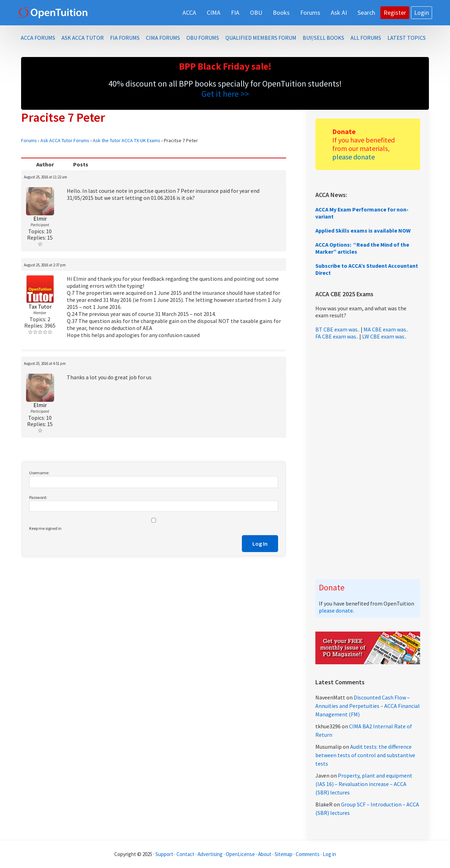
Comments (308, 854)
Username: (39, 473)
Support (164, 854)
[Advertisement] (368, 460)
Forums (29, 140)
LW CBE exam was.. (384, 336)
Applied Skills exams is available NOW (363, 230)
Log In (260, 544)
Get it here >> (225, 94)
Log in (329, 854)
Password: (38, 497)
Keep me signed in (45, 528)
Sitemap (284, 854)
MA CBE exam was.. (386, 329)
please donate (353, 157)
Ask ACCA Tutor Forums (65, 140)
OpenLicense (241, 854)
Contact (185, 854)
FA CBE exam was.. (337, 336)
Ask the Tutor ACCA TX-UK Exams (127, 140)
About (265, 854)
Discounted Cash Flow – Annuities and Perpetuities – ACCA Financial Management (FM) (368, 706)
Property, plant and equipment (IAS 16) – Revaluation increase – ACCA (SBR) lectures (364, 784)
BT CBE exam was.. (337, 329)
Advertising (210, 854)
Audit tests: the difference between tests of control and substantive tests (365, 755)
